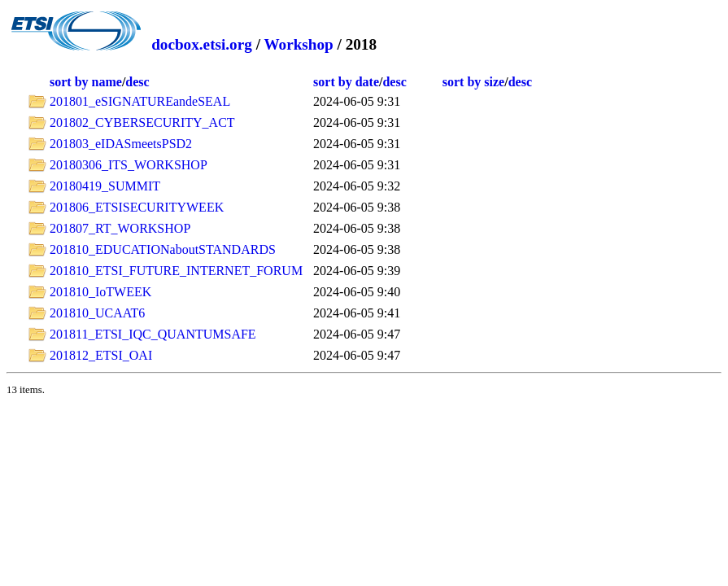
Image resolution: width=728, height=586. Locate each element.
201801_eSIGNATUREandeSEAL (140, 101)
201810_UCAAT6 (97, 313)
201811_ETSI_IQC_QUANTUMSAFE (153, 334)
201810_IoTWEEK (100, 292)
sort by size (473, 82)
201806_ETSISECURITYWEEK (137, 207)
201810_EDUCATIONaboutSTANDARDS (163, 249)
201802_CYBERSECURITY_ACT (142, 122)
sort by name (86, 82)
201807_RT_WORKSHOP (120, 228)
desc (137, 82)
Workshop (298, 44)
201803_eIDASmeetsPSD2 (121, 144)
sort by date (346, 82)
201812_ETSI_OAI (101, 355)
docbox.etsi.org (202, 44)
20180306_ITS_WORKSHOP (129, 165)
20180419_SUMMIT (105, 186)
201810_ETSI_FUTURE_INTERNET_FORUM (176, 271)
